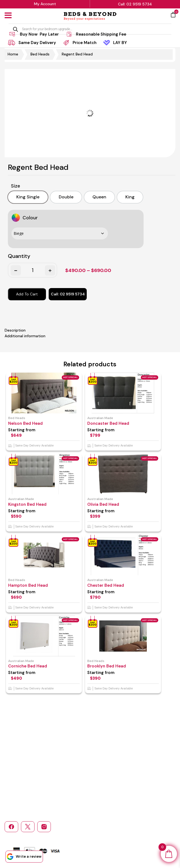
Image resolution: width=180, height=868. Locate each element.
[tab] (90, 329)
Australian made (106, 417)
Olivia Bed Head (109, 502)
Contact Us (14, 779)
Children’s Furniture (147, 764)
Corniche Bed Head (28, 662)
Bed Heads (40, 54)
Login (100, 779)
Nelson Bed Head (25, 422)
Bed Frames (141, 757)
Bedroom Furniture (111, 764)
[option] (25, 196)
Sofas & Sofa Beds (111, 772)
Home (13, 54)
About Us (48, 757)
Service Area (51, 779)
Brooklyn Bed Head (113, 662)
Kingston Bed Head (27, 502)
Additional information (25, 335)
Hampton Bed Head (28, 582)
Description (15, 329)
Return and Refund (56, 764)
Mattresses (105, 757)
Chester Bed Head (112, 582)
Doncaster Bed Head (114, 422)
